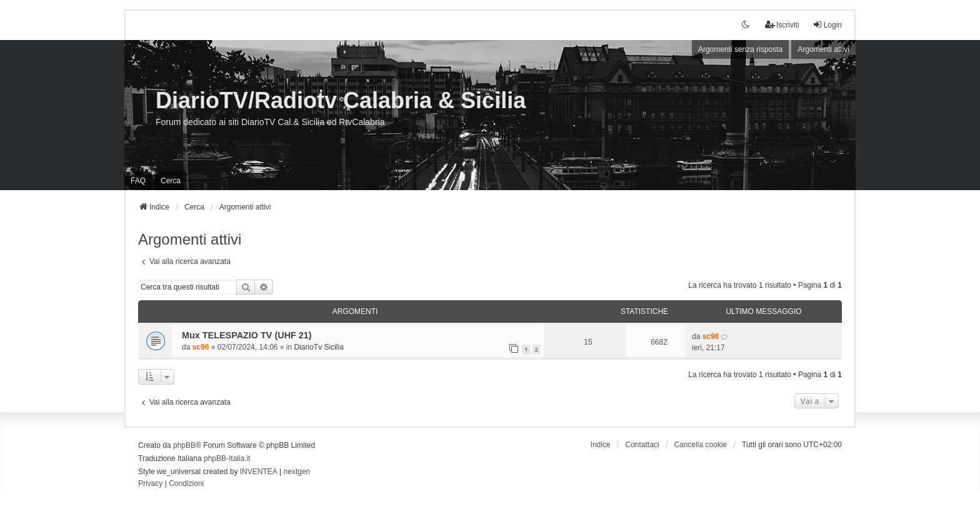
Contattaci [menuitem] (642, 445)
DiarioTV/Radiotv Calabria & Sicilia (341, 100)
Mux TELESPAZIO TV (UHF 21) (247, 335)
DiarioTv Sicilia (319, 347)
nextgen (297, 472)
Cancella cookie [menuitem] (700, 445)
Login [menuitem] (827, 25)
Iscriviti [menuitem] (782, 25)
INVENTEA (259, 472)
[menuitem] (150, 484)
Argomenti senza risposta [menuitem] (740, 49)
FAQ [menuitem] (138, 181)
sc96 (201, 347)
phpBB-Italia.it (227, 458)
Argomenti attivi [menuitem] (823, 49)
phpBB (184, 445)
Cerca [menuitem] (171, 181)
